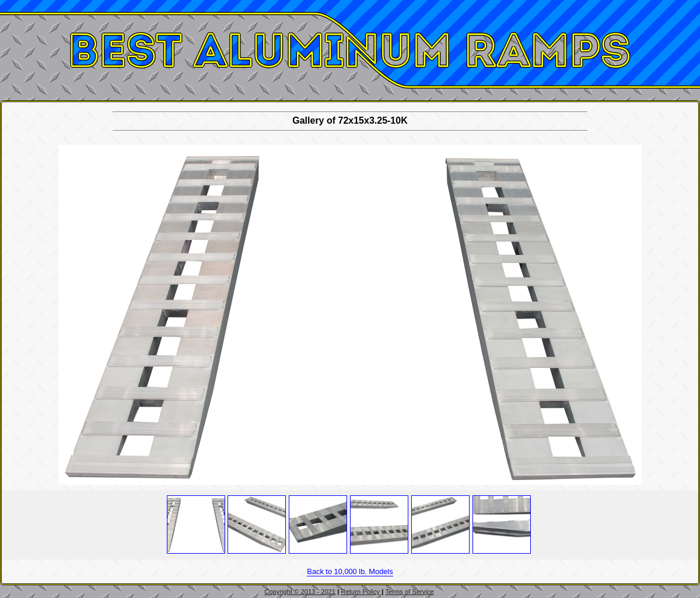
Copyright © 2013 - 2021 (300, 592)
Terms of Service (409, 592)
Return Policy (361, 592)
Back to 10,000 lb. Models (350, 571)
